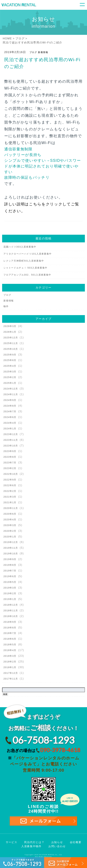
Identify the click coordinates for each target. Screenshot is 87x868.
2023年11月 (11, 440)
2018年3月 (10, 656)
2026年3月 (10, 326)
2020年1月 (10, 537)
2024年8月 (10, 406)
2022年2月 (10, 491)
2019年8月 (10, 565)
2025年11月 (11, 343)
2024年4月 (10, 423)
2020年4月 (10, 520)
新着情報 (43, 52)
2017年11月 (11, 679)
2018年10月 (11, 616)
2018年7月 (10, 633)
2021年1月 (10, 502)
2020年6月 (10, 514)
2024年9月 (10, 400)
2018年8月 (10, 628)
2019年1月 (10, 599)
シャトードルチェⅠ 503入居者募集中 (25, 268)
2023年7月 (10, 463)
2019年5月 (10, 582)
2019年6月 (10, 576)
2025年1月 (10, 383)
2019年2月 (10, 593)
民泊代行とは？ (34, 842)
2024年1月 (10, 429)
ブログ (33, 52)
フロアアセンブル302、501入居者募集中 (27, 275)
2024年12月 (11, 389)
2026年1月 (10, 332)
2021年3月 (10, 497)
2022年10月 (11, 474)
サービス (12, 842)
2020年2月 (10, 531)
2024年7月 (10, 411)
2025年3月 (10, 372)
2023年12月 (11, 434)
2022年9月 (10, 480)
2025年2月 (10, 377)
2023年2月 (10, 468)
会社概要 (76, 842)
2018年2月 (10, 662)
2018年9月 (10, 622)
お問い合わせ (57, 846)
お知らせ (57, 842)
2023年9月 (10, 451)
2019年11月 (11, 548)
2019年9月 (10, 559)
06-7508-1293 (43, 740)
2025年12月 (11, 338)
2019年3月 (10, 588)
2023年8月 (10, 457)
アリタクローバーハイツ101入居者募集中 (28, 254)
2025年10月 (11, 349)
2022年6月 (10, 485)
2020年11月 (11, 508)
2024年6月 (10, 417)
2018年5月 (10, 645)
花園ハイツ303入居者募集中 (20, 247)
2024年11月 (11, 394)
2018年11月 (11, 611)
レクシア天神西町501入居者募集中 (24, 261)
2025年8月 (10, 360)
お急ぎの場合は (43, 750)
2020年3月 (10, 525)
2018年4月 (10, 650)
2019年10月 (11, 554)
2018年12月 (11, 605)
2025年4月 (10, 366)
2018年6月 (10, 639)
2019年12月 (11, 542)
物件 (6, 306)
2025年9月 (10, 355)
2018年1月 (10, 667)
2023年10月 (11, 446)
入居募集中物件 (31, 846)
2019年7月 (10, 571)
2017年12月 (11, 673)
